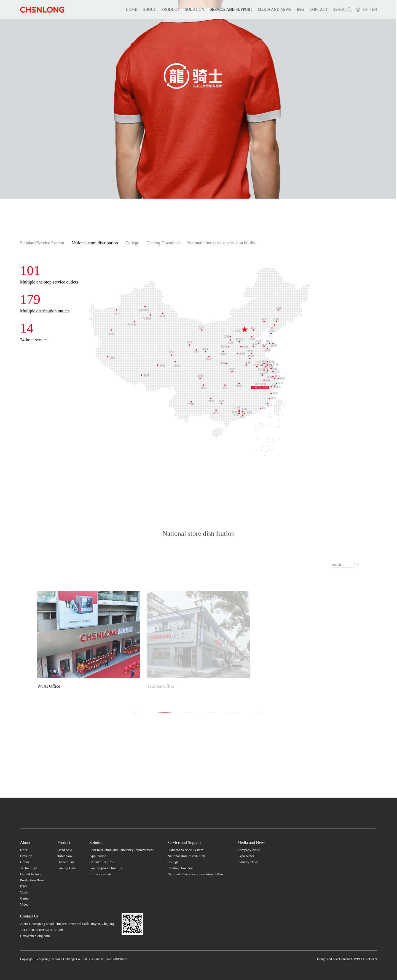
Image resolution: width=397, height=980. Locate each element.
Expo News (246, 856)
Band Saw (65, 850)
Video (24, 904)
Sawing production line (106, 868)
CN (366, 10)
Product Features (101, 862)
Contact (319, 10)
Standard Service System (42, 243)
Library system (100, 874)
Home (131, 10)
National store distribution (95, 243)
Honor (25, 862)
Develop (26, 856)
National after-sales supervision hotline (222, 243)
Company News (249, 850)
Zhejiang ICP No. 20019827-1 (109, 959)
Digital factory (31, 874)
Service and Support (231, 10)
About (149, 10)
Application (98, 856)
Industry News (248, 862)
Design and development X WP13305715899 (347, 959)
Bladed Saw (66, 862)
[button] (165, 713)
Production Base (32, 880)
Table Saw (65, 856)
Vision (25, 892)
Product (171, 10)
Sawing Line (66, 868)
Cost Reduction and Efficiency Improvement (121, 850)
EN (375, 10)
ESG (301, 10)
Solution (195, 10)
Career (25, 898)
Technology (29, 868)
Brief (24, 850)
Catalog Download (163, 243)
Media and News (274, 10)
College (132, 243)
